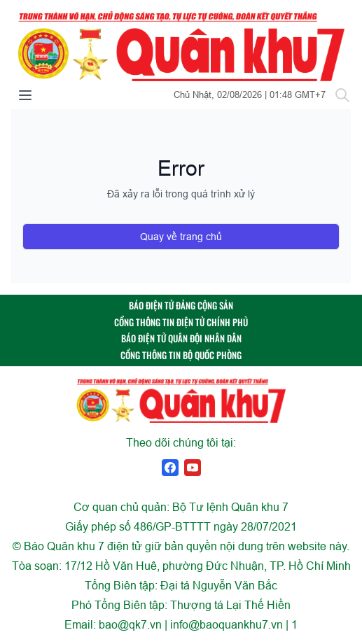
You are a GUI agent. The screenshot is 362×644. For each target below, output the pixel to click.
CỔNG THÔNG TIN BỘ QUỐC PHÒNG (181, 355)
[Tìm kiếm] (342, 95)
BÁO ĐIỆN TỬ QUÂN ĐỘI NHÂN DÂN (181, 338)
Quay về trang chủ (181, 237)
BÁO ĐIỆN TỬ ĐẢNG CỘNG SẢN (181, 306)
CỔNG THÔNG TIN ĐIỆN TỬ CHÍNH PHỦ (181, 322)
